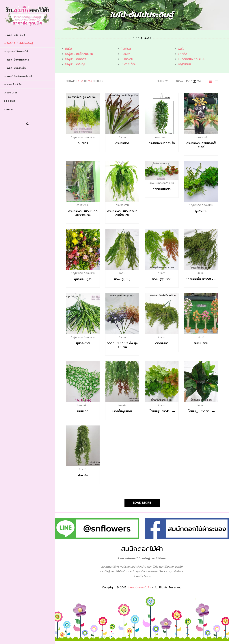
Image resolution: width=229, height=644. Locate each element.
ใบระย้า (126, 54)
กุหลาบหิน (201, 211)
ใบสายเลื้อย (129, 64)
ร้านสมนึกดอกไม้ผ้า (139, 587)
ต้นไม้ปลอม (201, 343)
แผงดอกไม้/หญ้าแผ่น (192, 59)
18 (191, 81)
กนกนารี (83, 143)
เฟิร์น (181, 49)
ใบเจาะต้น (127, 59)
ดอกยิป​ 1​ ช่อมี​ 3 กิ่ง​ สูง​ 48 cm (122, 345)
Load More (142, 503)
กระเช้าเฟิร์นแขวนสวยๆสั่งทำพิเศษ (122, 213)
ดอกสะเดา (162, 343)
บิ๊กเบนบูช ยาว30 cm (201, 411)
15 (187, 81)
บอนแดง (83, 411)
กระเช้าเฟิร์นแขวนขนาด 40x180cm (83, 213)
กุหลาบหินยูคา (83, 279)
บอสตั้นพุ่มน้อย (122, 411)
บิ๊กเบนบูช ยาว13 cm (162, 411)
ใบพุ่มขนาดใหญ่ (75, 64)
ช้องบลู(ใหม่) (122, 279)
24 (199, 81)
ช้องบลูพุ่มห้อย (162, 279)
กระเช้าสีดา (122, 143)
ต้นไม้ (68, 49)
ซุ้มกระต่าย (83, 343)
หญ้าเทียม (184, 64)
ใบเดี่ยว (126, 49)
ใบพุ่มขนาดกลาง (76, 59)
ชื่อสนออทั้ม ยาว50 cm (201, 279)
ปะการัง (83, 475)
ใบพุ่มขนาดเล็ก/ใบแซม (79, 54)
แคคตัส (183, 54)
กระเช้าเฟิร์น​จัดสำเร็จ (162, 143)
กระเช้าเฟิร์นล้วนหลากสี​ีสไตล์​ (201, 145)
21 (195, 81)
